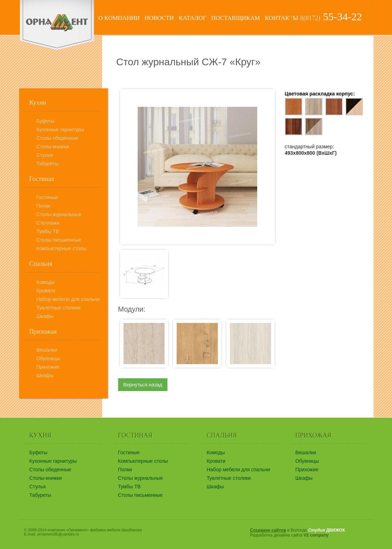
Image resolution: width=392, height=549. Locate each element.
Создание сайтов (268, 530)
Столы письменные (59, 240)
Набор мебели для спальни (68, 299)
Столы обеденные (57, 138)
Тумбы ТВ (48, 231)
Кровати (46, 291)
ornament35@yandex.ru (58, 534)
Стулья (45, 155)
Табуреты (48, 164)
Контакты (282, 18)
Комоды (46, 282)
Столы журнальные (59, 214)
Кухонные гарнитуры (60, 130)
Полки (44, 206)
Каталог (193, 18)
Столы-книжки (53, 147)
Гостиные (47, 197)
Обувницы (48, 358)
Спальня (41, 264)
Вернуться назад (143, 385)
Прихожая (43, 331)
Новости (159, 18)
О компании (119, 18)
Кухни (38, 103)
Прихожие (48, 367)
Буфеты (46, 121)
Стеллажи (48, 223)
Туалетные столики (59, 308)
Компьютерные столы (62, 248)
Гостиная (42, 179)
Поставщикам (235, 18)
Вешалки (47, 350)
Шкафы (45, 316)
